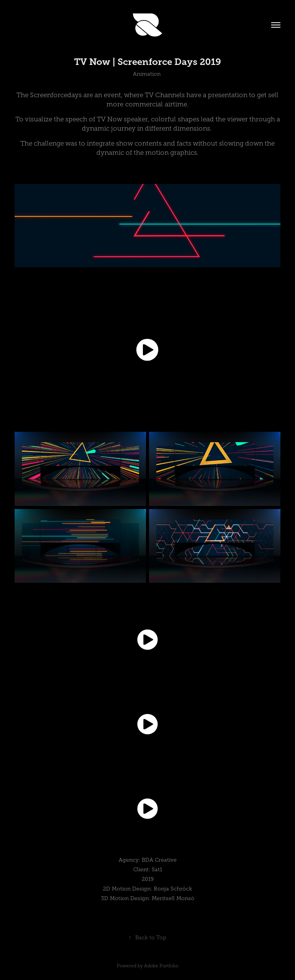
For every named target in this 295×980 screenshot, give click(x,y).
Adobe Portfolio (161, 966)
